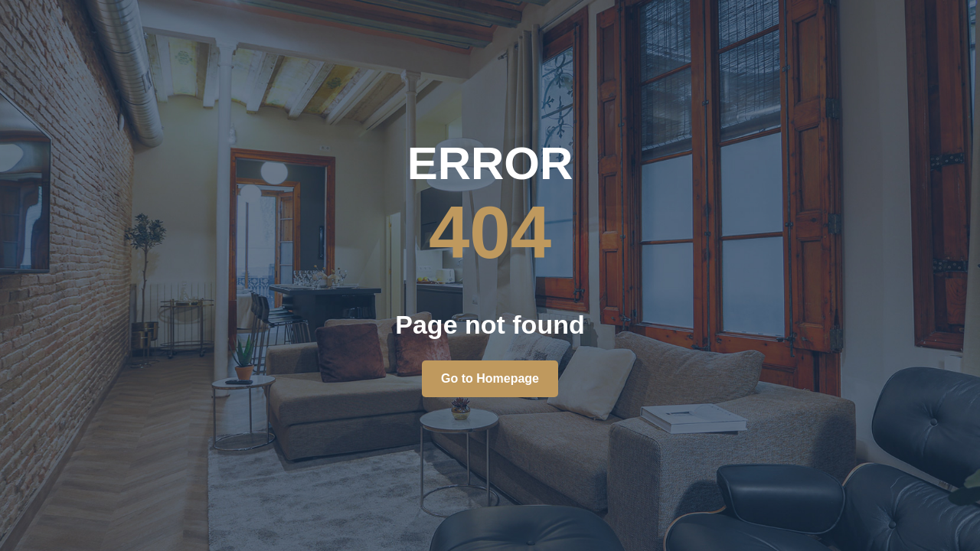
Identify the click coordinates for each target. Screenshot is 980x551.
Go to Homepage (490, 378)
